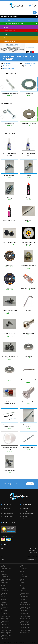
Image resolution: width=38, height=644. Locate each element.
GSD (35, 642)
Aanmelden (30, 484)
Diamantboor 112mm (6, 631)
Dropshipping (26, 516)
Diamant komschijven (25, 620)
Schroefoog (4, 612)
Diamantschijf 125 (24, 606)
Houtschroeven (24, 576)
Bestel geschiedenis (8, 514)
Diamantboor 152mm (6, 637)
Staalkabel (4, 599)
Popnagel (22, 567)
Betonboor (4, 584)
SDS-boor (3, 585)
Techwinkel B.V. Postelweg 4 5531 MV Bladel (33, 551)
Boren (22, 565)
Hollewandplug (24, 584)
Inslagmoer (4, 603)
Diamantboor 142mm (6, 635)
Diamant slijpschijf (24, 612)
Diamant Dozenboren (25, 621)
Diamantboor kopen (25, 593)
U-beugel (22, 587)
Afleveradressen (8, 511)
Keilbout (3, 596)
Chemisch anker (24, 581)
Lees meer (9, 59)
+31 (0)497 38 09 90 (32, 556)
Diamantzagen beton (25, 632)
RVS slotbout (4, 573)
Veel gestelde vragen (28, 514)
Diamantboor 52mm (6, 621)
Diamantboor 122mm (6, 632)
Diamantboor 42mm (6, 620)
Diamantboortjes (24, 598)
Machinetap (23, 590)
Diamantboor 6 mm (24, 595)
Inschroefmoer (5, 590)
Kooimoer (22, 589)
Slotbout (3, 571)
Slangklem (23, 592)
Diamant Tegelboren (25, 618)
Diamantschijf (23, 601)
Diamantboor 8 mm (24, 596)
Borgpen (3, 609)
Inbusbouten (4, 575)
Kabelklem (4, 606)
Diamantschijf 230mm (25, 626)
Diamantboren (23, 599)
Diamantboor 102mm (6, 629)
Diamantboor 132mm (6, 634)
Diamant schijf (23, 603)
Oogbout (22, 578)
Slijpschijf (22, 571)
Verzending (25, 508)
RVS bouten (4, 565)
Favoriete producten (9, 516)
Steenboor (4, 589)
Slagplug (3, 595)
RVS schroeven (5, 567)
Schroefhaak (4, 610)
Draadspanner (4, 613)
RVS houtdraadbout (6, 570)
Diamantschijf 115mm (25, 623)
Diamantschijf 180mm (25, 617)
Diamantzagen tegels (25, 615)
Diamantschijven (24, 610)
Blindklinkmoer (24, 568)
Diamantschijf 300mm (25, 627)
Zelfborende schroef (6, 579)
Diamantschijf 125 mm (25, 607)
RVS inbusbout (5, 576)
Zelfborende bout (5, 582)
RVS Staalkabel (5, 601)
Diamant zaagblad (24, 613)
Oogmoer (22, 579)
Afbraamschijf (23, 573)
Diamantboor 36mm (6, 618)
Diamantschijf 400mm (25, 631)
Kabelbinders (4, 593)
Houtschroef (23, 585)
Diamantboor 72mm (6, 624)
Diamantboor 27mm (6, 617)
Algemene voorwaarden (29, 519)
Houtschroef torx (5, 578)
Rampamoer (4, 592)
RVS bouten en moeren (7, 581)
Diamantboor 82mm (6, 626)
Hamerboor (4, 587)
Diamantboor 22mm (6, 615)
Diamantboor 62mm (6, 623)
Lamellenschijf (4, 607)
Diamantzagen (4, 638)
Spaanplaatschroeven (6, 568)
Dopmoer (22, 575)
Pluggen (22, 582)
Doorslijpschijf (23, 570)
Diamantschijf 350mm (25, 629)
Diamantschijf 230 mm (25, 609)
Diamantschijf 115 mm (25, 604)
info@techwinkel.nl (32, 560)
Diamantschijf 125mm (25, 624)
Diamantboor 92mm (6, 627)
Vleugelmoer (4, 604)
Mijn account (7, 508)
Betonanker (4, 598)
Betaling (25, 511)
